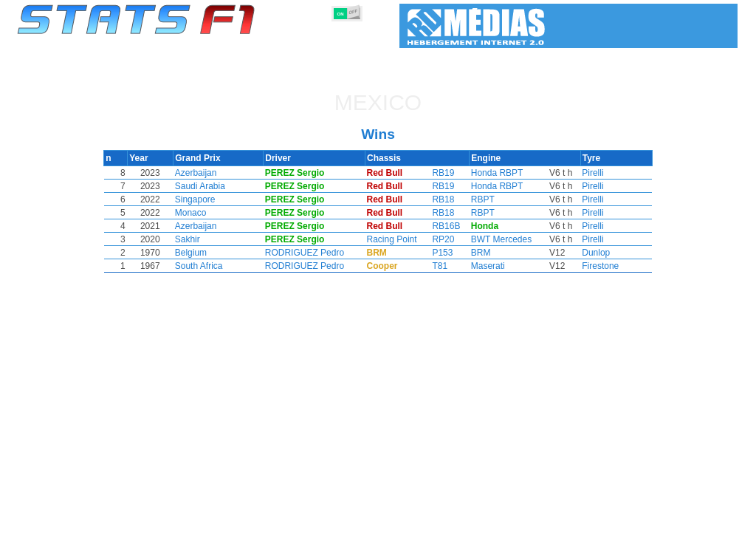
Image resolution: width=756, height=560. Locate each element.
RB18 (443, 199)
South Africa (223, 266)
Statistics (68, 546)
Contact (708, 546)
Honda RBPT (491, 173)
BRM (475, 253)
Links (601, 546)
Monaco (214, 213)
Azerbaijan (220, 173)
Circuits (514, 546)
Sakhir (211, 239)
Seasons (124, 546)
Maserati (482, 266)
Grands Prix (186, 546)
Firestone (578, 266)
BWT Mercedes (495, 239)
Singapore (219, 199)
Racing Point (402, 239)
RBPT (477, 199)
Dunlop (574, 253)
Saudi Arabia (224, 186)
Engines (370, 546)
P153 (442, 253)
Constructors (306, 546)
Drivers (245, 546)
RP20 (443, 239)
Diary (560, 546)
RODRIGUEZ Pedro (330, 253)
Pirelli (570, 173)
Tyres (417, 546)
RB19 (443, 173)
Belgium (214, 253)
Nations (463, 546)
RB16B (446, 226)
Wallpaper (652, 546)
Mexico (378, 102)
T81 (440, 266)
